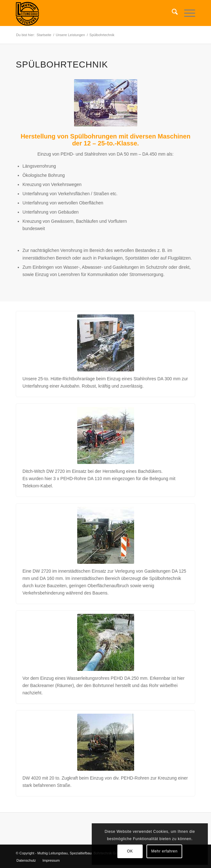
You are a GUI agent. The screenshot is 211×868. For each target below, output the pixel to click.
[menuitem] (172, 13)
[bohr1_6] (106, 742)
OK (130, 851)
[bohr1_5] (106, 642)
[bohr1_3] (106, 435)
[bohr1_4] (106, 535)
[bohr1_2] (106, 343)
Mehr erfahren (164, 851)
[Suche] (172, 13)
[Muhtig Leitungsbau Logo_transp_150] (88, 13)
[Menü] (186, 13)
